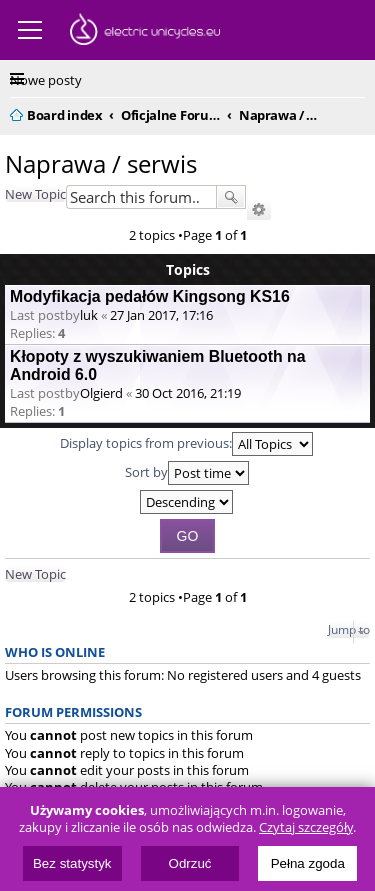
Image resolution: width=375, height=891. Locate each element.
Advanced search (259, 210)
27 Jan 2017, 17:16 (161, 315)
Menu (30, 30)
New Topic (35, 194)
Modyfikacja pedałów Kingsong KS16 (150, 296)
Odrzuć (190, 863)
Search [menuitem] (357, 112)
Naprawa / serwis (101, 163)
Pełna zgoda (308, 863)
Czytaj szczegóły (306, 827)
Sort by (187, 473)
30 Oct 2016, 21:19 (188, 393)
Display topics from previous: (186, 444)
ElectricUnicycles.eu (145, 32)
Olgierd (101, 393)
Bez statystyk (72, 863)
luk (89, 315)
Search (231, 197)
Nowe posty (46, 80)
